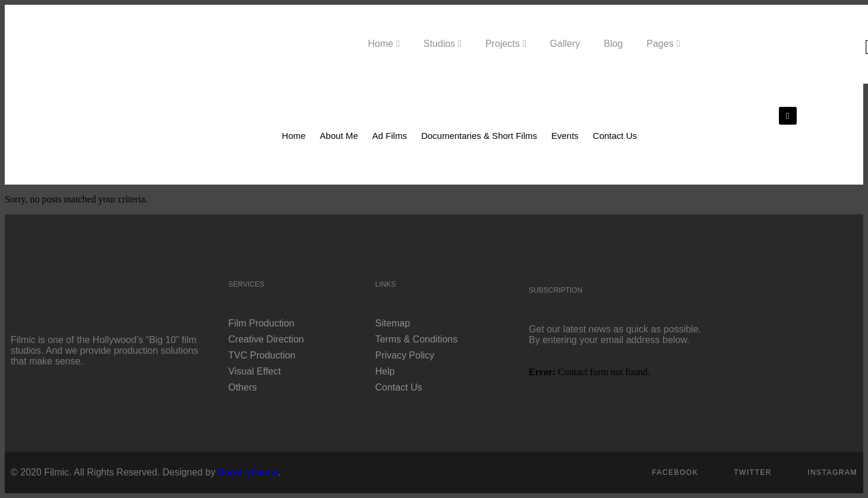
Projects (503, 44)
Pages (660, 44)
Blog (613, 44)
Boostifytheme (248, 472)
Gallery (565, 44)
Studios (439, 44)
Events (565, 136)
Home (381, 44)
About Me (339, 136)
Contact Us (615, 136)
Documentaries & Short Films (479, 136)
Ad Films (390, 136)
